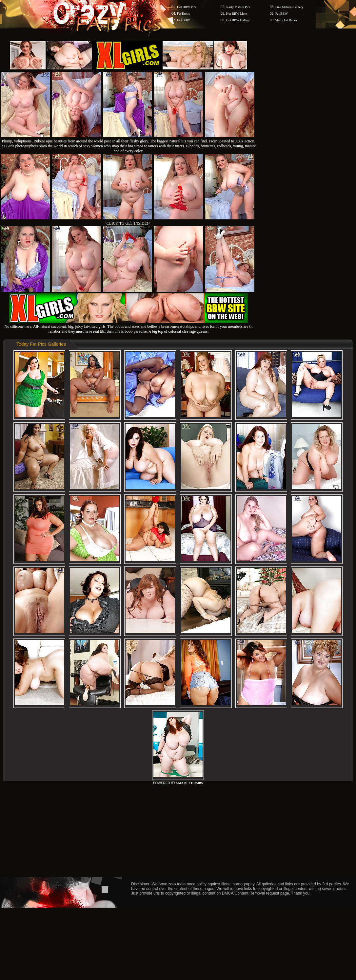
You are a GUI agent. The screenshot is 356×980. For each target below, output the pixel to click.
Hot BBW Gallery (238, 20)
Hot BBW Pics (187, 7)
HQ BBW (184, 20)
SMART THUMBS (190, 783)
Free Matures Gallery (289, 7)
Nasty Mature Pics (238, 7)
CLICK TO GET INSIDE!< (129, 223)
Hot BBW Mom (237, 14)
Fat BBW (282, 14)
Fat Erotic (184, 14)
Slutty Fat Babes (286, 20)
